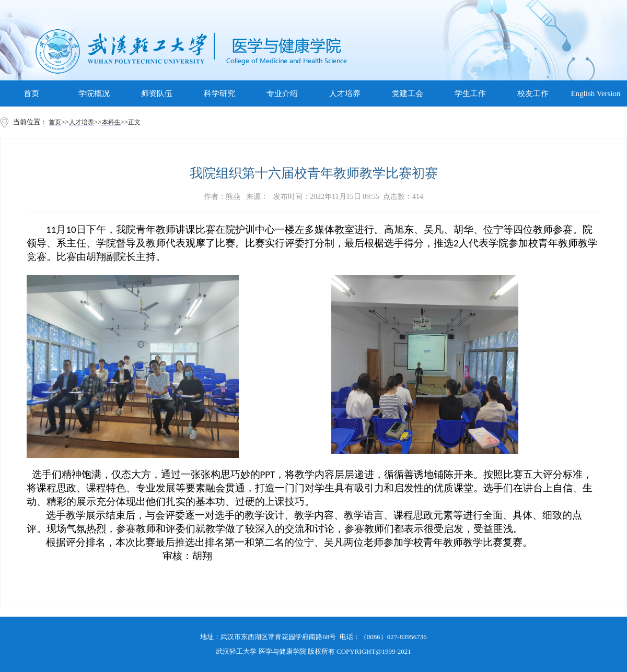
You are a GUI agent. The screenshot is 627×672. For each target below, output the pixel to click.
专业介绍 (282, 93)
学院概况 (94, 93)
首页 (31, 93)
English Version (595, 93)
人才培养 (345, 93)
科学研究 (219, 93)
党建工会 (408, 93)
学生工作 (470, 93)
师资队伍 (157, 93)
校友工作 (533, 93)
